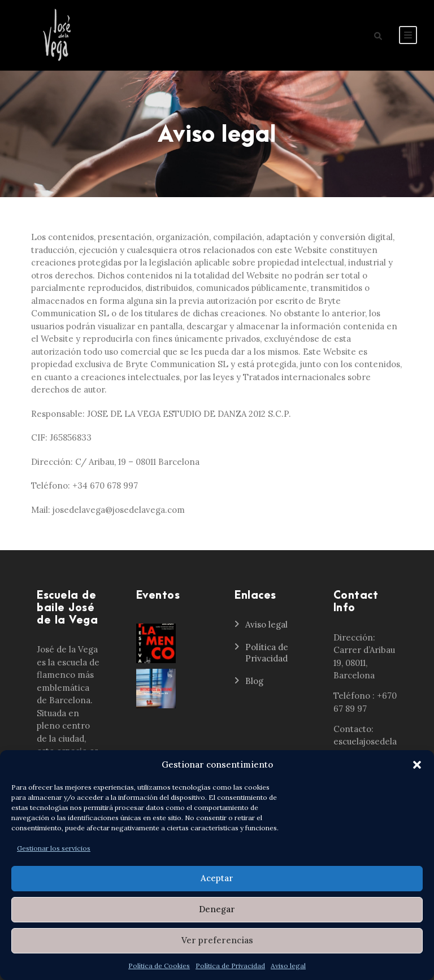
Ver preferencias (217, 940)
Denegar (217, 909)
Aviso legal (288, 966)
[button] (417, 765)
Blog (254, 681)
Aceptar (217, 878)
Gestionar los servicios (54, 848)
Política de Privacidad (230, 966)
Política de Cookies (159, 966)
